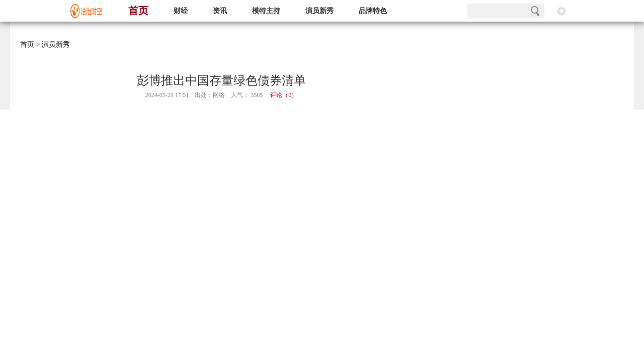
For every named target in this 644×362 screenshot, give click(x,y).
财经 (181, 11)
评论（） (284, 95)
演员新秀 (319, 11)
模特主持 (266, 11)
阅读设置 (561, 11)
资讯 (220, 11)
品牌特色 (373, 11)
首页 (138, 11)
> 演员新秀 (52, 44)
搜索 (535, 11)
